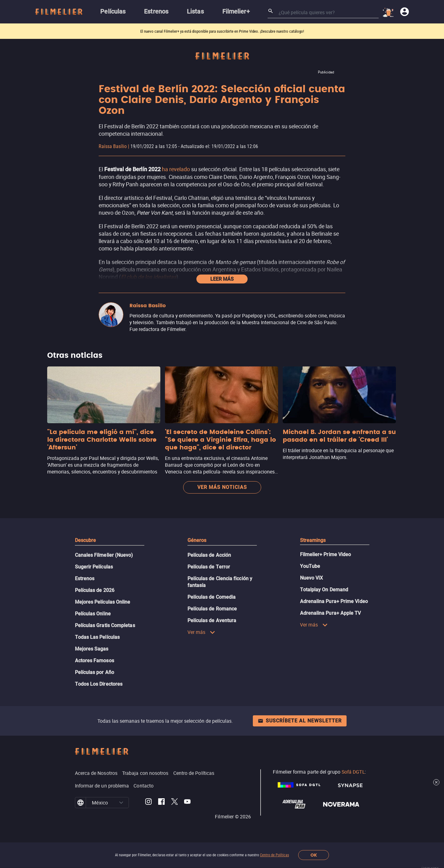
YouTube (310, 566)
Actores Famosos (95, 661)
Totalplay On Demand (324, 590)
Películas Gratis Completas (105, 625)
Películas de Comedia (212, 597)
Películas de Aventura (212, 620)
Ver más (201, 632)
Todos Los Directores (99, 684)
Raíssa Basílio (113, 146)
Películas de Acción (209, 555)
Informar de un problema (102, 786)
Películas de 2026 (95, 590)
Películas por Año (95, 672)
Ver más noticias (222, 487)
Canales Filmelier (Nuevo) (104, 555)
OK (314, 855)
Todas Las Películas (97, 637)
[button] (121, 803)
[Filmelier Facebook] (161, 803)
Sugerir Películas (94, 567)
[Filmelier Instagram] (148, 803)
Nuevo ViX (312, 578)
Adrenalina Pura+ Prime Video (334, 601)
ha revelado (176, 169)
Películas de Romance (212, 609)
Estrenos (85, 579)
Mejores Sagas (92, 649)
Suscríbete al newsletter (300, 721)
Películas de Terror (209, 567)
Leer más (222, 279)
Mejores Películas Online (103, 602)
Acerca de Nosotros (96, 773)
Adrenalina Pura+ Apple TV (331, 613)
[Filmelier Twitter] (174, 803)
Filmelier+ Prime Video (326, 554)
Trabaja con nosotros (145, 773)
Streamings (313, 540)
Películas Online (93, 614)
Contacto (144, 786)
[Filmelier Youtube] (187, 803)
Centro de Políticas (274, 855)
